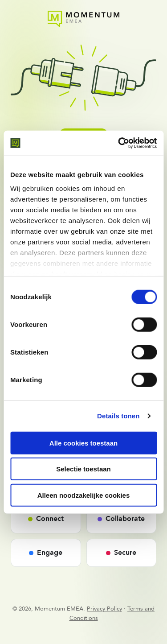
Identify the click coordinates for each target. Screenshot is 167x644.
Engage (46, 553)
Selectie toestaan (83, 469)
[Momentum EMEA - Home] (83, 19)
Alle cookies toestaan (83, 443)
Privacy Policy (104, 609)
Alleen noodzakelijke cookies (84, 495)
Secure (121, 553)
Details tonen (118, 416)
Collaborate (121, 519)
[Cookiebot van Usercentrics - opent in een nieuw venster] (119, 143)
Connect (46, 519)
